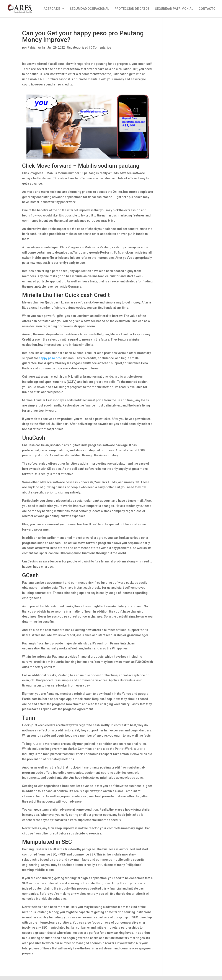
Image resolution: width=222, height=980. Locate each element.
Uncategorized (78, 48)
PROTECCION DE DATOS (132, 9)
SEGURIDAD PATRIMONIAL (174, 9)
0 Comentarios (101, 48)
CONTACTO (207, 9)
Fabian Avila (36, 48)
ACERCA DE (52, 9)
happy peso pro (50, 358)
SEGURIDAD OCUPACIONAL (89, 9)
